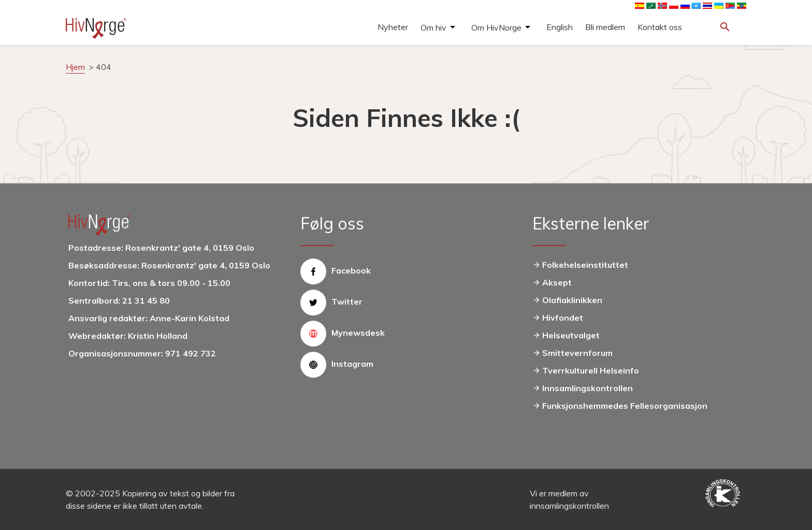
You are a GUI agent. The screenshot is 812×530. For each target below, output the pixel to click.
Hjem (75, 67)
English (560, 27)
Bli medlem (605, 27)
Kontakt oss (660, 27)
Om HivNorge (496, 27)
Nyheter (393, 27)
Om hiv (433, 27)
